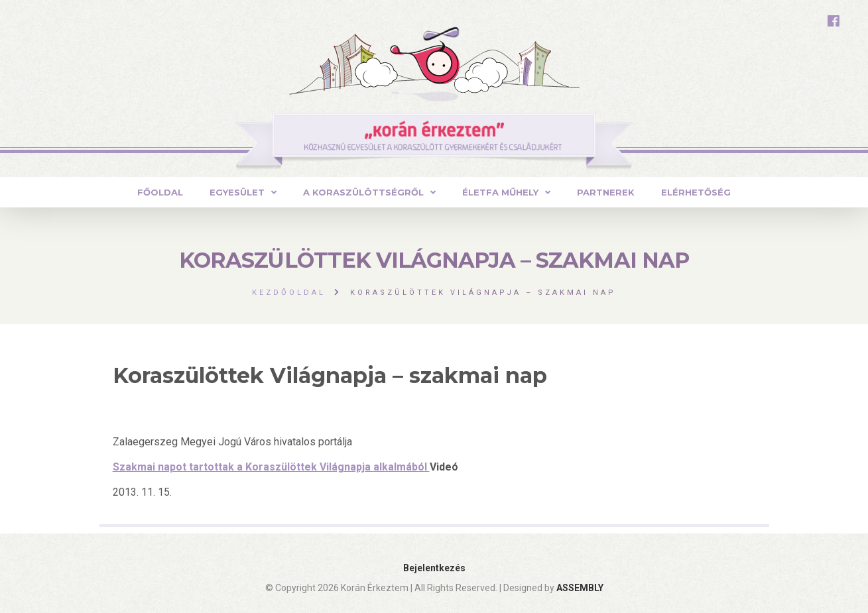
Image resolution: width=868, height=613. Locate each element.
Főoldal (160, 192)
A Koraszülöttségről (363, 192)
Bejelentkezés (434, 568)
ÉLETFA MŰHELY (500, 192)
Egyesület (237, 192)
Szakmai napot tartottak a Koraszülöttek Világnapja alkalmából (271, 467)
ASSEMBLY (580, 588)
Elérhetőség (696, 192)
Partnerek (606, 192)
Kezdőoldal (289, 293)
